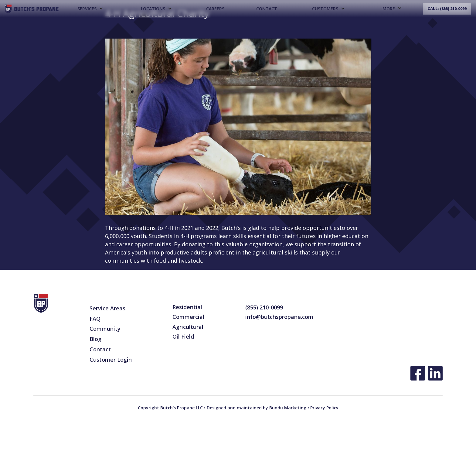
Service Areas (107, 308)
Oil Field (183, 336)
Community (105, 329)
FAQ (95, 319)
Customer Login (111, 360)
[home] (32, 9)
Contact (267, 9)
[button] (90, 9)
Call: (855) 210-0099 (447, 9)
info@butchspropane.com (279, 317)
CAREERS (215, 9)
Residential (187, 307)
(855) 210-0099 (264, 307)
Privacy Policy (324, 408)
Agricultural (188, 327)
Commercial (188, 317)
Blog (95, 339)
